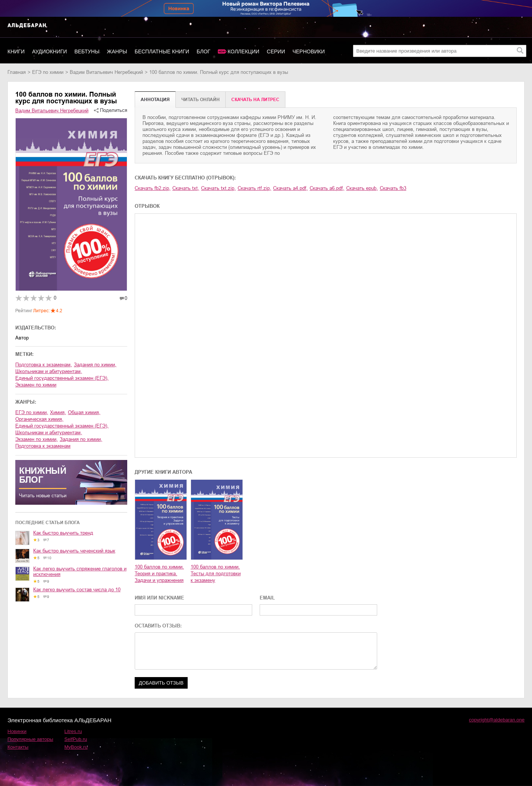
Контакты (18, 747)
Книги (16, 51)
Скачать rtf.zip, (254, 188)
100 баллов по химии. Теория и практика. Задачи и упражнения (159, 574)
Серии (276, 51)
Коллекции (243, 51)
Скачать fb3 (393, 188)
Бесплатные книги (162, 51)
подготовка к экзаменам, (44, 365)
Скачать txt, (186, 188)
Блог (204, 51)
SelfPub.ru (76, 739)
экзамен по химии (36, 385)
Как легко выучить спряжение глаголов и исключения (80, 572)
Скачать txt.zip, (218, 188)
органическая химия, (39, 419)
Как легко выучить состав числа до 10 (77, 590)
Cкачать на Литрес (255, 100)
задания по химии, (95, 365)
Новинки (17, 731)
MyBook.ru (76, 747)
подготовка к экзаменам (43, 446)
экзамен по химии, (37, 439)
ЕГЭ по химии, (32, 412)
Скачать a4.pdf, (290, 188)
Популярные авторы (30, 739)
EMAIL (267, 598)
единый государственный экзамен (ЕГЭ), (62, 378)
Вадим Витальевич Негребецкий (106, 72)
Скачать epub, (362, 188)
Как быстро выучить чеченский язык (74, 551)
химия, (58, 412)
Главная (17, 72)
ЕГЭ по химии (48, 72)
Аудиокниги (49, 51)
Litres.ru (73, 731)
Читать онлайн (201, 100)
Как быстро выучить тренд (63, 533)
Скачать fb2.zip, (153, 188)
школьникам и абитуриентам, (49, 371)
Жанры (117, 51)
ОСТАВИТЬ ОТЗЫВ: (158, 626)
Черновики (309, 51)
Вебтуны (87, 51)
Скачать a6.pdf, (327, 188)
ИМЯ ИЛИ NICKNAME (159, 598)
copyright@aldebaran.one (497, 720)
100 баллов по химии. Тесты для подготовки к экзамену (216, 574)
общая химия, (84, 412)
